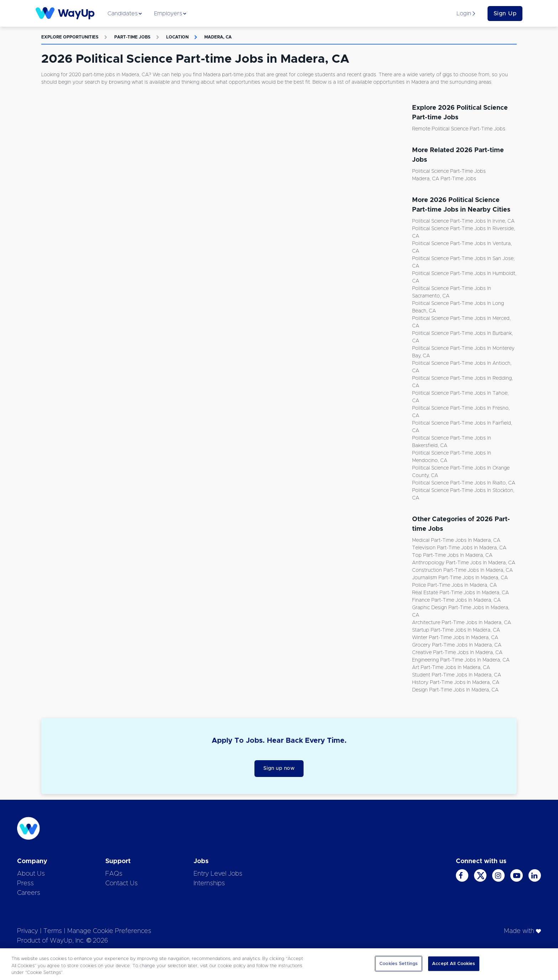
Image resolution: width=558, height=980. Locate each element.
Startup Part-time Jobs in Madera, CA (456, 630)
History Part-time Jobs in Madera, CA (456, 683)
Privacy (28, 931)
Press (25, 883)
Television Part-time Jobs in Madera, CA (459, 548)
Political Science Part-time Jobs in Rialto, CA (464, 483)
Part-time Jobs (132, 37)
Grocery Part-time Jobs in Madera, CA (457, 645)
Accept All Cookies (454, 963)
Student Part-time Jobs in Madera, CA (457, 675)
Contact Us (122, 883)
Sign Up (505, 14)
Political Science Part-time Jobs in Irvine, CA (463, 221)
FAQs (114, 874)
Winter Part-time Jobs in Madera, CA (455, 638)
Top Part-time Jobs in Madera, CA (452, 555)
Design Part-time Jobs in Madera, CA (455, 690)
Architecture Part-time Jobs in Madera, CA (462, 623)
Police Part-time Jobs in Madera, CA (454, 585)
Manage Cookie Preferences (109, 931)
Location (177, 37)
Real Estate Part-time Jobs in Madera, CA (460, 593)
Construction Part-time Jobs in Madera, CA (462, 570)
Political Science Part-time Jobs (449, 171)
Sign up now (279, 768)
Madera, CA (218, 37)
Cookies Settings (399, 963)
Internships (209, 883)
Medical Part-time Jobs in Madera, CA (456, 540)
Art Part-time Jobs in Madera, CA (451, 668)
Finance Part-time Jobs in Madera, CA (456, 600)
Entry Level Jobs (218, 874)
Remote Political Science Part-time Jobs (459, 129)
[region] (279, 964)
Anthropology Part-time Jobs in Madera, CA (464, 563)
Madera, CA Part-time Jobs (444, 179)
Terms (53, 931)
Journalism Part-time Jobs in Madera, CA (460, 578)
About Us (31, 874)
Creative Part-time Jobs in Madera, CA (457, 653)
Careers (29, 893)
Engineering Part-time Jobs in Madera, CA (461, 660)
